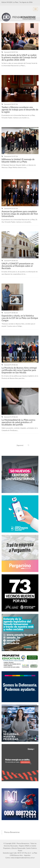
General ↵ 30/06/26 (10, 261)
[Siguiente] (20, 445)
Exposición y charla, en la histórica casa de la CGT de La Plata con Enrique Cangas (20, 318)
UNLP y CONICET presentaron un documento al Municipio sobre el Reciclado (17, 266)
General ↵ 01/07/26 (10, 156)
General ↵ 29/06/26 (10, 365)
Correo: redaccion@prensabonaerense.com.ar (20, 858)
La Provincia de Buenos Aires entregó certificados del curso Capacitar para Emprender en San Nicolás (19, 370)
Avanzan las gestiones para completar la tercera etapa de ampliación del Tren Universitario (20, 214)
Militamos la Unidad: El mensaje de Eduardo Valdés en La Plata (18, 160)
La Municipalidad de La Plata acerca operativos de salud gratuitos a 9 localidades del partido (18, 422)
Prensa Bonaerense (12, 832)
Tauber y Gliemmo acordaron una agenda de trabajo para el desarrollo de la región (20, 110)
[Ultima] (29, 445)
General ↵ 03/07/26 (10, 52)
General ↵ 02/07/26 (10, 104)
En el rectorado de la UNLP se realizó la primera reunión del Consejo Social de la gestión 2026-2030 (19, 57)
